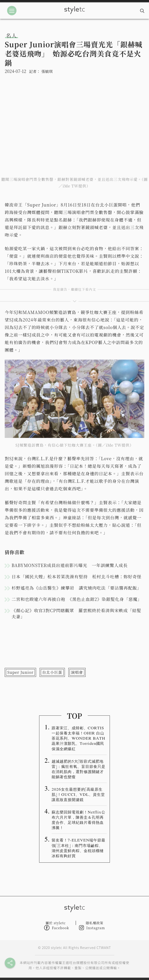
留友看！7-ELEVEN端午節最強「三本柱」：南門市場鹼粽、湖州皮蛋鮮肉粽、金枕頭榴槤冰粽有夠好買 (79, 848)
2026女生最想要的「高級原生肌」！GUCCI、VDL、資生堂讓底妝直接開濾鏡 (78, 794)
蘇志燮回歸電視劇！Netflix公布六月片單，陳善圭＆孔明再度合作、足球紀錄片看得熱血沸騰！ (79, 820)
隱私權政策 (95, 923)
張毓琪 (47, 71)
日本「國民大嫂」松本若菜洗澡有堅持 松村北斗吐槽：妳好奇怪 (77, 576)
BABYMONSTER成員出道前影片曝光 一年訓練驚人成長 (70, 565)
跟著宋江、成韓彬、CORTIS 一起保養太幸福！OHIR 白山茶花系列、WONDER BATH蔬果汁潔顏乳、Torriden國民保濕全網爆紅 (78, 738)
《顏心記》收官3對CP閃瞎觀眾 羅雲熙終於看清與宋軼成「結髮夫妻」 (76, 613)
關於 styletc (56, 923)
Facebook (57, 928)
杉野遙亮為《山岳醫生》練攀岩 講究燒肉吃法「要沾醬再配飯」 (77, 588)
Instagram (92, 928)
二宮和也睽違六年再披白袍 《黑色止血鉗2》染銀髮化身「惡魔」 (77, 599)
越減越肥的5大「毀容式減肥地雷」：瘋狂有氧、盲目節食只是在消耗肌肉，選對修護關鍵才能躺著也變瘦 (79, 769)
